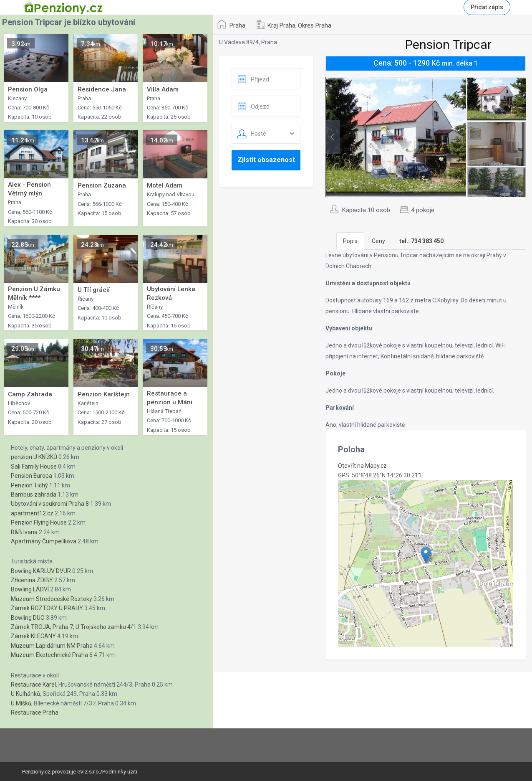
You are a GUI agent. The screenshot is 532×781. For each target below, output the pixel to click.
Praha (237, 25)
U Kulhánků (25, 694)
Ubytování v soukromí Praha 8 (50, 504)
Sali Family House (34, 467)
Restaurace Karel (33, 685)
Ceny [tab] (378, 241)
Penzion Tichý (29, 485)
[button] (426, 555)
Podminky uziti (120, 772)
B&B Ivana (24, 532)
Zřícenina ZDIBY (32, 580)
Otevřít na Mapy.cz (362, 466)
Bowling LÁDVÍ (30, 589)
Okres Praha (315, 25)
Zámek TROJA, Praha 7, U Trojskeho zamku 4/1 (74, 627)
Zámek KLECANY (33, 636)
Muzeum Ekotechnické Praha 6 (52, 655)
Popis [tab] (350, 241)
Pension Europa (32, 476)
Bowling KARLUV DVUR (41, 571)
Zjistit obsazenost (266, 160)
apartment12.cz (32, 513)
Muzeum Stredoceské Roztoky (52, 599)
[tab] (421, 241)
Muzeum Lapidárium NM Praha (52, 646)
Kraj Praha (281, 25)
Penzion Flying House (39, 522)
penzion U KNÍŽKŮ (34, 457)
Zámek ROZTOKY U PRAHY (47, 608)
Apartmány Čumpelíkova (44, 541)
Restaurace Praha (35, 713)
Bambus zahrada (34, 494)
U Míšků (21, 703)
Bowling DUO (28, 618)
